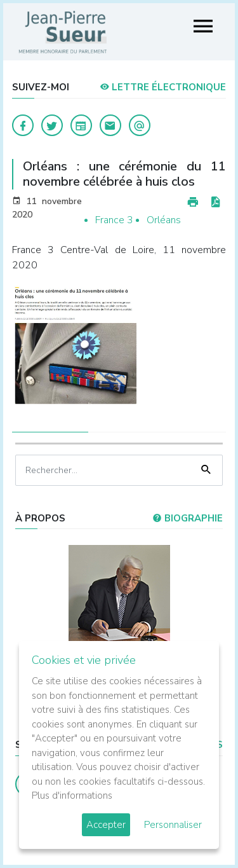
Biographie (188, 518)
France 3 (114, 220)
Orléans (164, 220)
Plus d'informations (72, 796)
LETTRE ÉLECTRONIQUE (163, 87)
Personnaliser (173, 825)
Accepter (106, 825)
